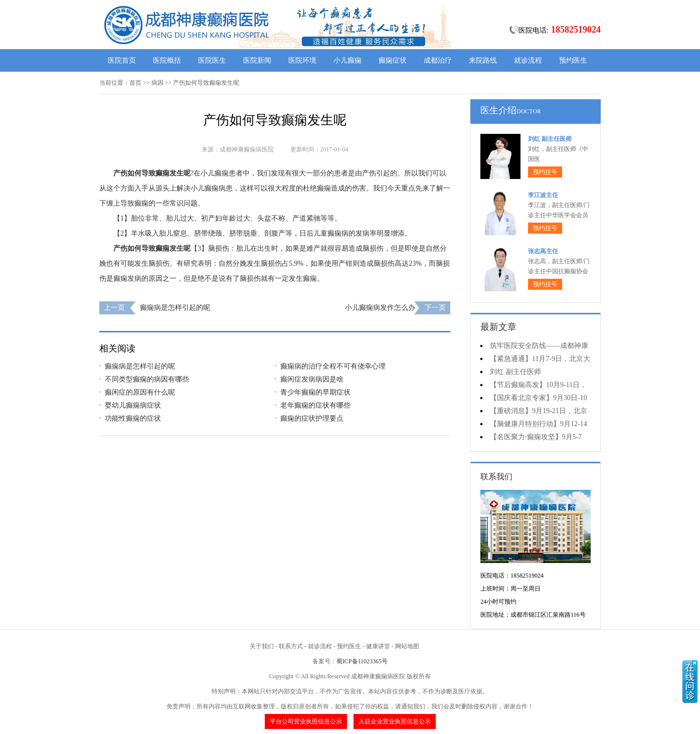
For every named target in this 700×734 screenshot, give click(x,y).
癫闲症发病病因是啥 (312, 379)
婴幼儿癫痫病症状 (133, 405)
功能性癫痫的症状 (133, 418)
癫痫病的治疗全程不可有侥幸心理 (333, 366)
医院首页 (122, 60)
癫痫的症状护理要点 (312, 418)
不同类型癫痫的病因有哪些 (147, 379)
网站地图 (407, 646)
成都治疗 (438, 60)
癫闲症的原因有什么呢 (140, 392)
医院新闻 (257, 60)
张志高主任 (543, 251)
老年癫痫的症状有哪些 (315, 405)
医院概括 (167, 60)
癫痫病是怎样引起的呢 (175, 308)
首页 (135, 83)
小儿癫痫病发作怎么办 (380, 308)
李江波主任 (543, 195)
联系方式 (291, 646)
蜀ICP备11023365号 (362, 661)
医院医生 (212, 60)
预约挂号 (545, 172)
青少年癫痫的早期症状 (315, 392)
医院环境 (302, 60)
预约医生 (573, 60)
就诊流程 (528, 60)
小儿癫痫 (347, 60)
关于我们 (262, 646)
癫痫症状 (393, 60)
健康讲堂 (378, 646)
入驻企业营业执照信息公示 (395, 721)
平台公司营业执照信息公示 (306, 721)
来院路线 (483, 60)
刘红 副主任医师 (550, 139)
